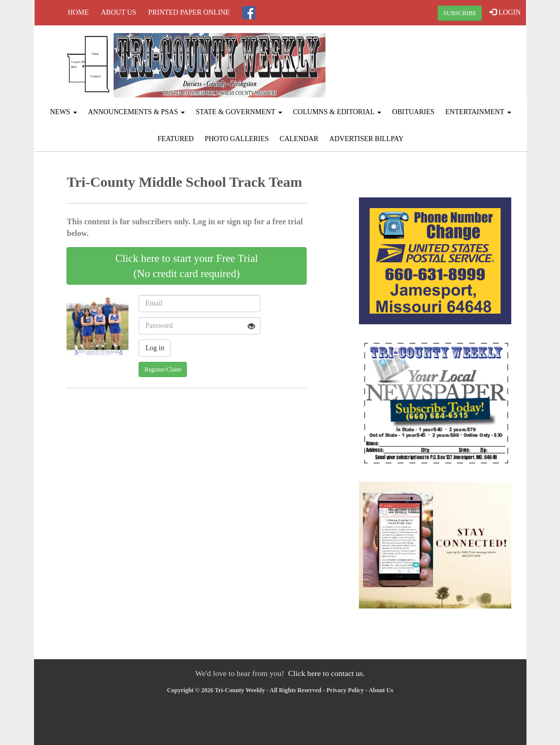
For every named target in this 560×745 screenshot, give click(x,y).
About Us (119, 12)
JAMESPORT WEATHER (443, 63)
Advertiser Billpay (367, 139)
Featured (176, 139)
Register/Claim (163, 369)
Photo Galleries (237, 139)
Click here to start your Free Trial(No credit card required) (187, 266)
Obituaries (413, 112)
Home (78, 12)
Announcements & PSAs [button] (136, 112)
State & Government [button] (239, 112)
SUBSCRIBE (460, 13)
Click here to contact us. (326, 673)
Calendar (299, 139)
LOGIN (505, 12)
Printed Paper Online (189, 12)
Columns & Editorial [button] (337, 112)
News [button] (63, 112)
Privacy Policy (345, 690)
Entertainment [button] (478, 112)
